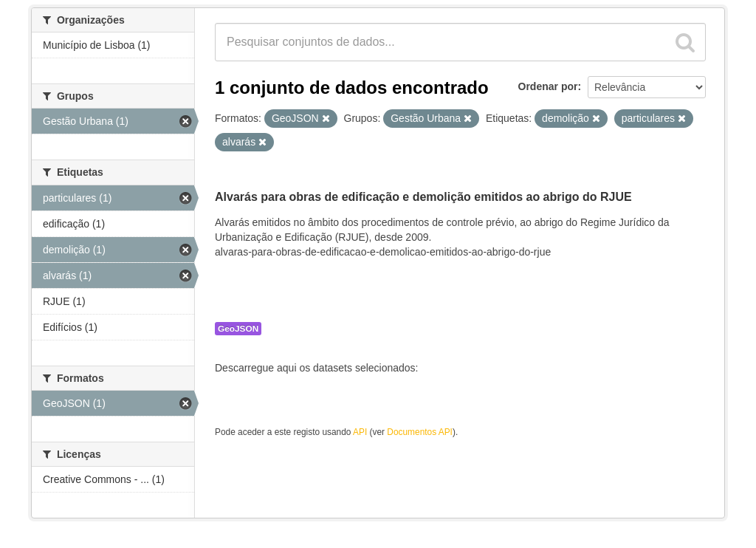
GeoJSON (238, 329)
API (360, 432)
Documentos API (420, 432)
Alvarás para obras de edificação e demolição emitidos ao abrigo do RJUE (423, 197)
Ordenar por (548, 86)
